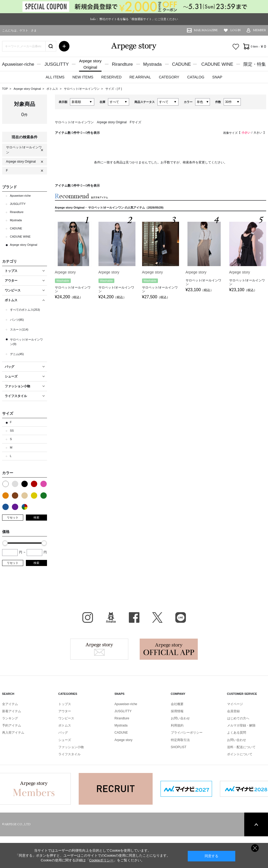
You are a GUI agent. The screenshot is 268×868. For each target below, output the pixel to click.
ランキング (10, 718)
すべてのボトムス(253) (25, 310)
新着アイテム (12, 711)
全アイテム (10, 704)
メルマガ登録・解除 (241, 725)
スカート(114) (19, 329)
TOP (5, 89)
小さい (246, 133)
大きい (258, 133)
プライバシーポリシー (187, 733)
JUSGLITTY (57, 64)
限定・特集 (255, 64)
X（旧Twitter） (157, 617)
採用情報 (177, 711)
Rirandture (122, 64)
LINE (181, 617)
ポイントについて (240, 754)
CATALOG (196, 77)
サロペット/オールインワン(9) (26, 342)
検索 (36, 517)
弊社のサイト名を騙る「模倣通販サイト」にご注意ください (139, 19)
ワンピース (66, 718)
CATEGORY (169, 77)
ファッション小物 (71, 747)
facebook (134, 617)
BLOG (111, 617)
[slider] (5, 543)
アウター (65, 711)
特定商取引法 (180, 740)
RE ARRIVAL (140, 77)
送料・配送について (241, 747)
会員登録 (233, 711)
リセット (13, 517)
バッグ (63, 733)
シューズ (65, 740)
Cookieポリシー (101, 860)
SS (12, 431)
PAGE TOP (256, 824)
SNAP (217, 77)
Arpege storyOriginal (90, 64)
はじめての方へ (238, 718)
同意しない (255, 848)
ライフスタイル (69, 754)
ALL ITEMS (55, 77)
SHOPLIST (179, 747)
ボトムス (53, 89)
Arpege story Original (27, 89)
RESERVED (111, 77)
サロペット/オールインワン (82, 89)
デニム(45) (17, 354)
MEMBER (260, 30)
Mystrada (152, 64)
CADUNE (181, 64)
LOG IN (236, 30)
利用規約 (177, 725)
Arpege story (99, 649)
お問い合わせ (180, 718)
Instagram (88, 617)
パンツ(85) (17, 320)
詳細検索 (64, 46)
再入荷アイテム (13, 733)
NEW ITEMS (83, 77)
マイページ (235, 704)
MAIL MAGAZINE (206, 30)
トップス (65, 704)
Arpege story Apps (169, 649)
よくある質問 (237, 733)
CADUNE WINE (217, 64)
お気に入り (236, 47)
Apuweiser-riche (18, 64)
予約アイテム (12, 725)
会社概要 (177, 704)
